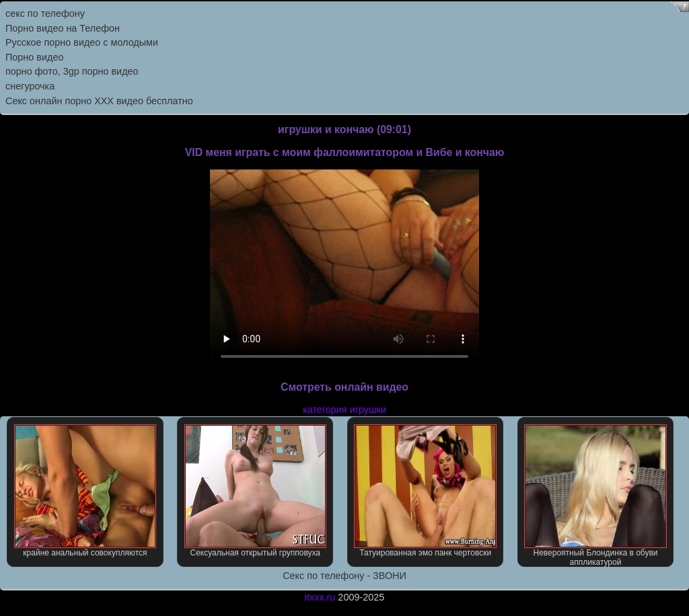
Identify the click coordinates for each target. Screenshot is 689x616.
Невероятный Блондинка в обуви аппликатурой (595, 496)
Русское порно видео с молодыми (82, 42)
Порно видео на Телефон (63, 28)
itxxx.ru (320, 597)
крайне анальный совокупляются (85, 491)
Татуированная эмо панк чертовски (425, 491)
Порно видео (34, 57)
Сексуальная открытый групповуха (255, 491)
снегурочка (30, 86)
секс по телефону (45, 13)
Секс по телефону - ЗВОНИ (344, 576)
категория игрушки (344, 410)
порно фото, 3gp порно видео (72, 71)
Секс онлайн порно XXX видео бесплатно (99, 101)
